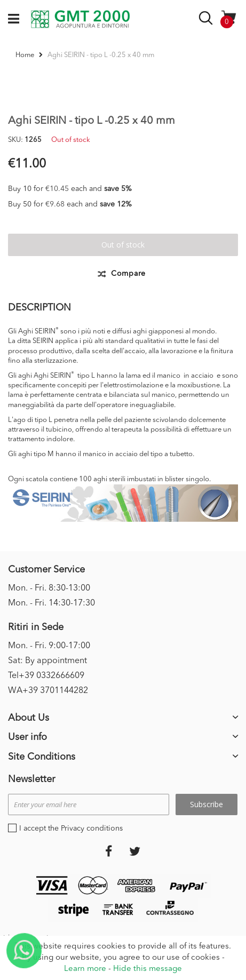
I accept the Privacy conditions (71, 828)
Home (25, 55)
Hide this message (148, 969)
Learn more (85, 969)
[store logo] (80, 19)
